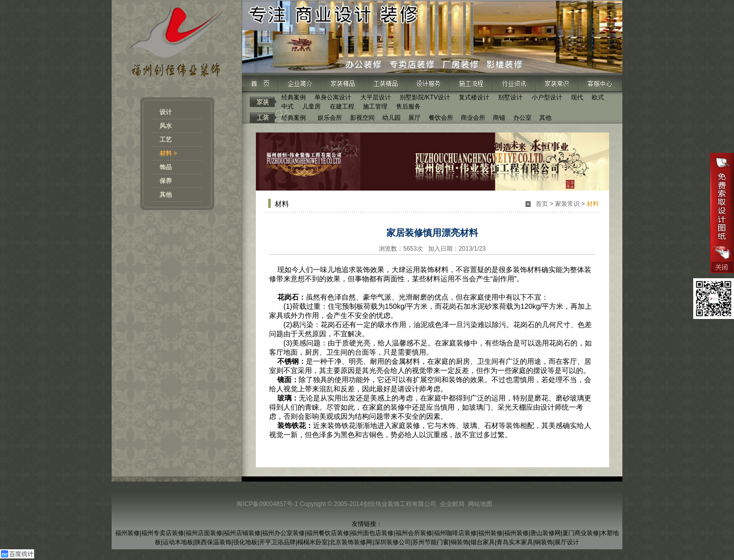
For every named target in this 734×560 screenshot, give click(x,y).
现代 (577, 97)
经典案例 (294, 97)
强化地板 (245, 542)
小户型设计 (547, 97)
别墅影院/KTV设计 (425, 97)
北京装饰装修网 (351, 542)
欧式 (598, 97)
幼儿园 (391, 118)
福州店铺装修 (242, 533)
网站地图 (480, 504)
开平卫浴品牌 (277, 542)
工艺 (166, 140)
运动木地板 (178, 542)
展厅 (414, 118)
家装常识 (567, 204)
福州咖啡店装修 (455, 533)
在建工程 (342, 106)
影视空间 (362, 118)
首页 (542, 204)
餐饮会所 (441, 118)
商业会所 (473, 118)
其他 (166, 195)
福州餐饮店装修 (328, 533)
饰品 (166, 167)
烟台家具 (483, 542)
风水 (166, 126)
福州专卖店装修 (163, 533)
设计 (166, 112)
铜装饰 (460, 542)
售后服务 (408, 106)
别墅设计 (510, 97)
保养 (166, 181)
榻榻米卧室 (312, 542)
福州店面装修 (204, 533)
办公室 (522, 118)
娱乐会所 (330, 118)
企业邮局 (452, 504)
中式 (287, 106)
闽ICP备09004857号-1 (267, 504)
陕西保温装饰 (213, 542)
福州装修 (127, 533)
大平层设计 (376, 97)
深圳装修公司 (392, 542)
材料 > (168, 153)
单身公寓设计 (333, 97)
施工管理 (375, 106)
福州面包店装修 (372, 533)
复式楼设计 (474, 97)
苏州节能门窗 (431, 542)
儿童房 (311, 106)
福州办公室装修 (283, 533)
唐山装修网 (545, 533)
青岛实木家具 (515, 542)
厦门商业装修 (581, 533)
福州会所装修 (414, 533)
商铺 (499, 118)
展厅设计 (567, 542)
